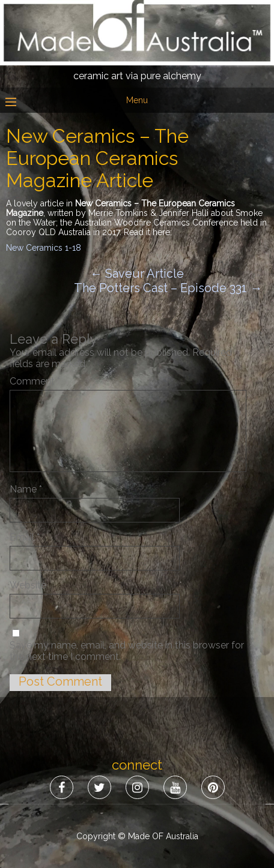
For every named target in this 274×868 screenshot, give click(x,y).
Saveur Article (137, 274)
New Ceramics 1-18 (44, 248)
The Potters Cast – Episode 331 (168, 288)
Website (28, 585)
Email (25, 537)
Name (26, 489)
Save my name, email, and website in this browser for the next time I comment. (127, 651)
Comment (35, 381)
